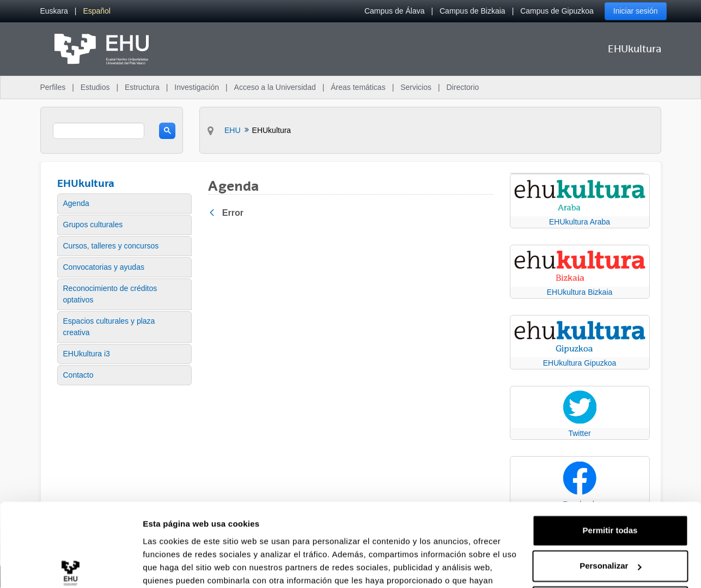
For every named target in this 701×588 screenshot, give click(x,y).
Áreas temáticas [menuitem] (358, 87)
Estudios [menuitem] (95, 87)
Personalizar (610, 509)
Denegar (610, 545)
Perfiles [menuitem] (53, 87)
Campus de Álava (395, 11)
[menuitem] (54, 11)
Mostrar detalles (175, 566)
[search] (99, 131)
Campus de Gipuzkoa (557, 11)
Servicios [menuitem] (416, 87)
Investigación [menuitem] (197, 87)
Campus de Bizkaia (473, 11)
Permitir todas (610, 473)
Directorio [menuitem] (463, 87)
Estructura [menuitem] (142, 87)
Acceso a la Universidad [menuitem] (275, 87)
